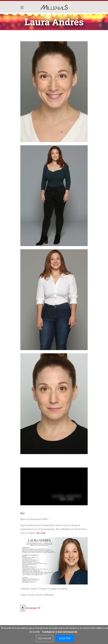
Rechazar (45, 638)
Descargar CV (30, 608)
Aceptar (65, 638)
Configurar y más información (60, 632)
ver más (41, 533)
